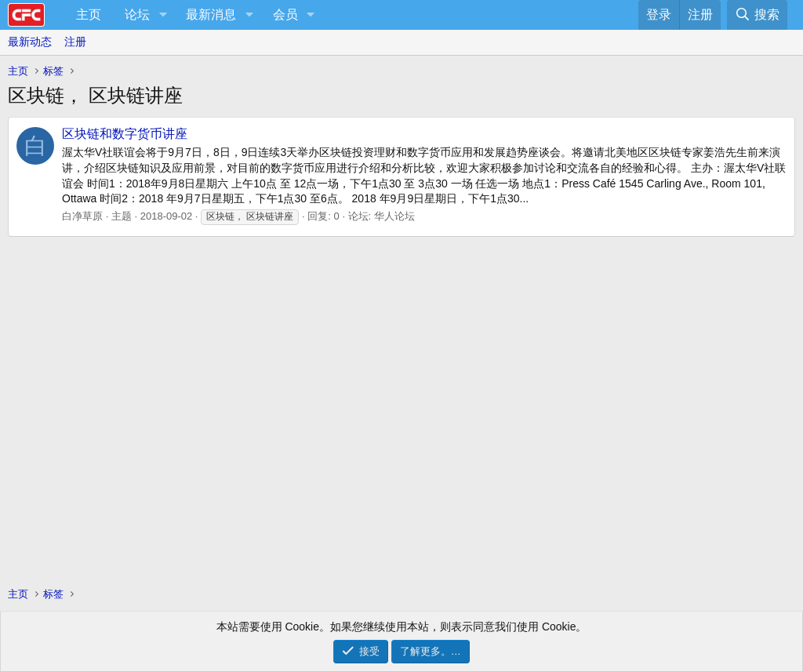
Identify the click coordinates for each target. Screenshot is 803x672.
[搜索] (757, 15)
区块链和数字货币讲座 (125, 134)
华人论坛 (394, 216)
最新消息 (211, 15)
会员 (285, 15)
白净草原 (82, 216)
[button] (163, 15)
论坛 (137, 15)
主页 (89, 15)
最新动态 (30, 42)
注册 (75, 42)
